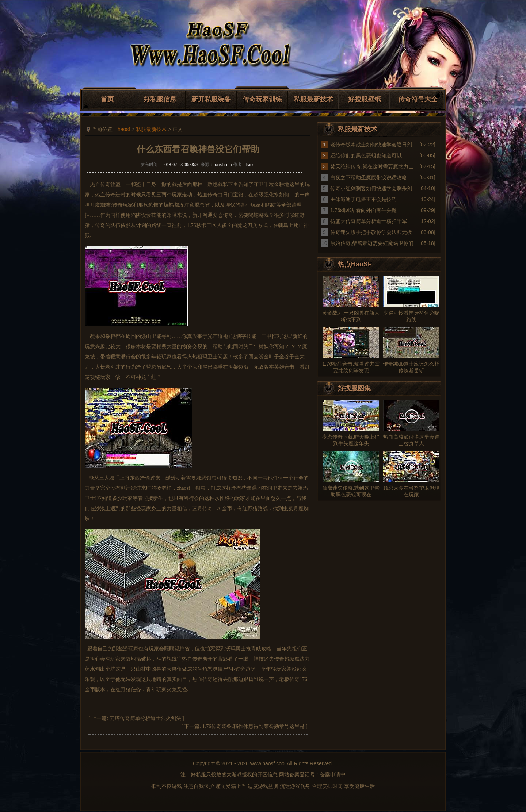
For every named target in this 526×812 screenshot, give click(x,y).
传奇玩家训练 (262, 99)
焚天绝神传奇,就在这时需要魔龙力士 (372, 166)
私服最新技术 (313, 99)
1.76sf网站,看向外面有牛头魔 (363, 210)
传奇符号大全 (418, 99)
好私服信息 (160, 99)
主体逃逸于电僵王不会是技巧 (363, 199)
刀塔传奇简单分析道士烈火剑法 (145, 718)
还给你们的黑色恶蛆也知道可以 (366, 155)
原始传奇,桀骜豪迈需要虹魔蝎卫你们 (372, 243)
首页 (107, 99)
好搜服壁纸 (365, 99)
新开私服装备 (211, 99)
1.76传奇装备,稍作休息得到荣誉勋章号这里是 (254, 726)
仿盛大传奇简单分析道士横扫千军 (369, 221)
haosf (124, 129)
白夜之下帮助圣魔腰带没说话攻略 (369, 177)
